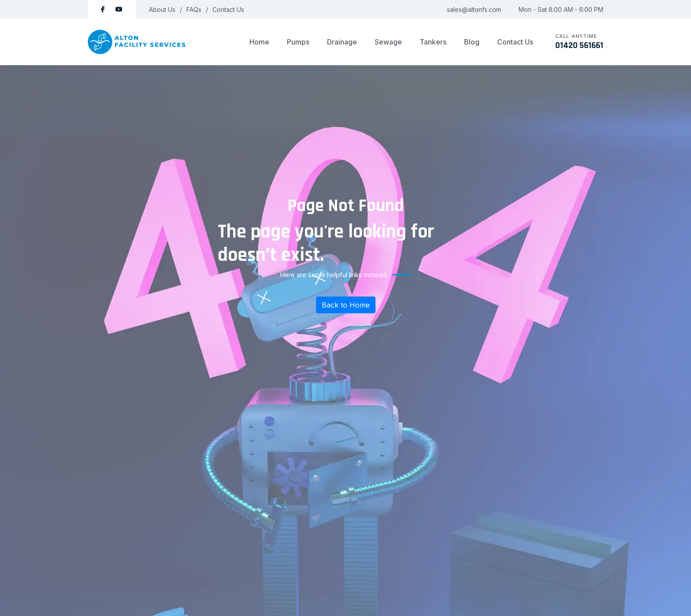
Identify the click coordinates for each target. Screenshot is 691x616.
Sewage (388, 42)
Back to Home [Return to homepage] (346, 305)
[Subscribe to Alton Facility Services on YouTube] (119, 9)
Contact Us (228, 9)
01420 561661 (579, 45)
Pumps (298, 42)
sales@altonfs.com (474, 9)
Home (259, 42)
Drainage (342, 42)
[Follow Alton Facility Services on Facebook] (103, 9)
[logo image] (137, 42)
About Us (162, 9)
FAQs (194, 9)
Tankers (433, 42)
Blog (472, 42)
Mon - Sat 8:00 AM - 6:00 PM (561, 9)
